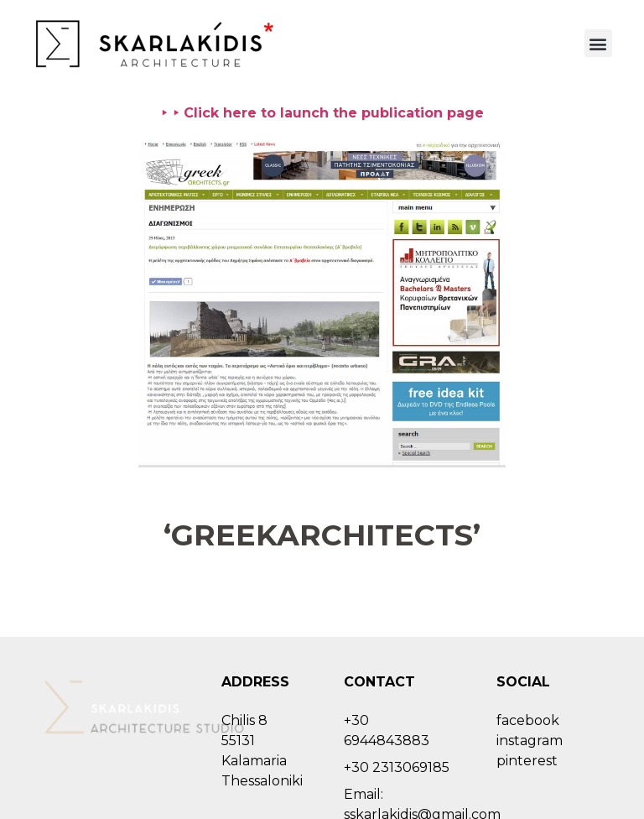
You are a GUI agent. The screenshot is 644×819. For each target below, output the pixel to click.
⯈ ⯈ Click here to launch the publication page (322, 113)
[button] (598, 43)
